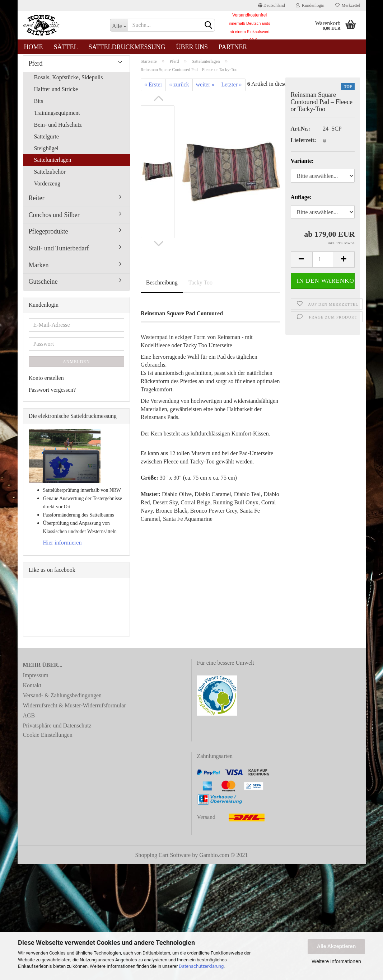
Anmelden (76, 366)
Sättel (66, 47)
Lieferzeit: (302, 144)
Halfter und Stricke (56, 93)
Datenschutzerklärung (201, 966)
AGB (29, 719)
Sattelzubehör (50, 176)
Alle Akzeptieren (336, 946)
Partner (233, 47)
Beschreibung (162, 287)
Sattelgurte (46, 140)
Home (34, 47)
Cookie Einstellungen (48, 739)
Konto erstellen (46, 382)
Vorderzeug (47, 187)
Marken (39, 269)
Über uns (192, 47)
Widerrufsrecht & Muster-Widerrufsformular (74, 709)
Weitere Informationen (336, 961)
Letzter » (232, 89)
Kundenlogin (310, 5)
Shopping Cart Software (163, 859)
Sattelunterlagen (53, 164)
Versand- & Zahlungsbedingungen (62, 699)
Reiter (37, 202)
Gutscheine (43, 286)
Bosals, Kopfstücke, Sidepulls (69, 82)
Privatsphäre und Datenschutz (57, 729)
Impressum (36, 679)
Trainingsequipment (57, 117)
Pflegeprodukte (48, 236)
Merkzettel (348, 5)
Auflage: (301, 201)
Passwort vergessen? (52, 394)
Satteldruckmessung (127, 47)
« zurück (179, 89)
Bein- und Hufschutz (58, 129)
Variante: (302, 165)
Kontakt (32, 689)
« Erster (153, 89)
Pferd (36, 67)
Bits (39, 105)
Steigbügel (46, 152)
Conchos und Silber (54, 219)
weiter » (205, 89)
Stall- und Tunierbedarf (59, 252)
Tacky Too (200, 287)
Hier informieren (62, 546)
